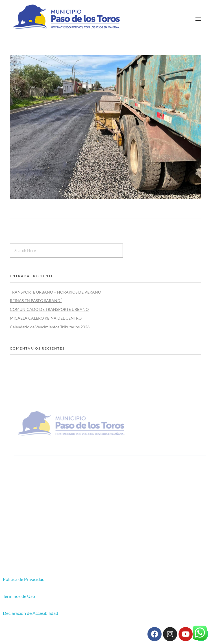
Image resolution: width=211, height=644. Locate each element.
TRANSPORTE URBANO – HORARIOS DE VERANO (56, 292)
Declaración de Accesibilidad (31, 613)
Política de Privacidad (24, 579)
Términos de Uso (19, 596)
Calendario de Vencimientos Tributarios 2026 (50, 327)
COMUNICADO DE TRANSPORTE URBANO (49, 309)
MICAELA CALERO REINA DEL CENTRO (46, 318)
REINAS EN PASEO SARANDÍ (36, 301)
